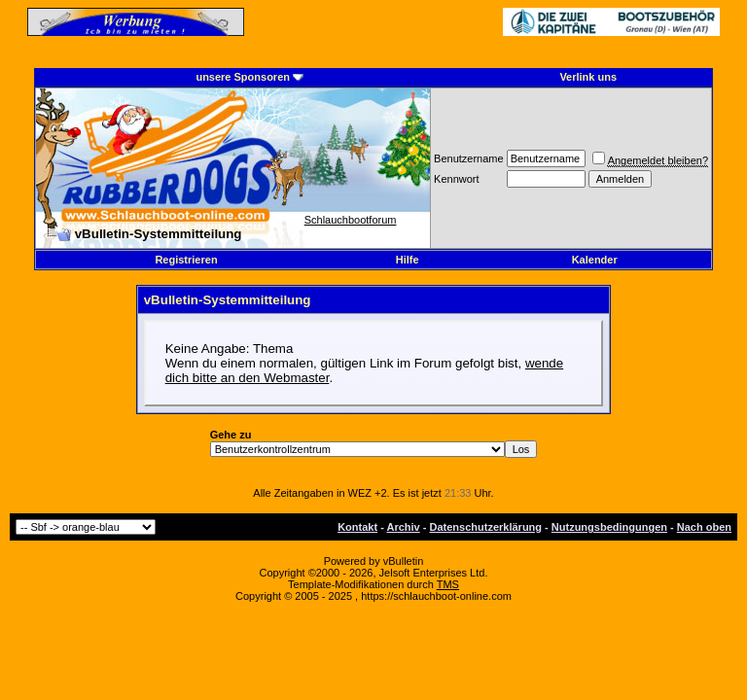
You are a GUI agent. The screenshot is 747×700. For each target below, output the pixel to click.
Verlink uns (588, 77)
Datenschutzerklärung (486, 527)
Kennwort (456, 179)
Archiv (403, 527)
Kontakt (357, 527)
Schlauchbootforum (351, 220)
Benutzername (469, 158)
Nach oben (704, 527)
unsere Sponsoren (243, 77)
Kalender (595, 260)
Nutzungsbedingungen (609, 527)
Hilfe (408, 260)
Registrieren (186, 260)
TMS (448, 584)
